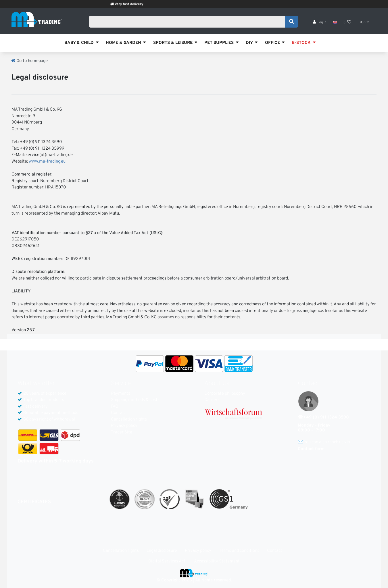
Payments (121, 394)
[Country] (335, 23)
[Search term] (189, 22)
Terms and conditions (239, 551)
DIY (249, 43)
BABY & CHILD (79, 43)
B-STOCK (301, 43)
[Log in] (320, 23)
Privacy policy (124, 426)
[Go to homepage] (29, 61)
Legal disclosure (162, 551)
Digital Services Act (167, 561)
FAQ (115, 407)
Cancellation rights (129, 420)
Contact (119, 413)
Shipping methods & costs (135, 400)
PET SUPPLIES (219, 43)
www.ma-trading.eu (47, 162)
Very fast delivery (137, 4)
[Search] (292, 22)
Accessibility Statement (217, 561)
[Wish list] (347, 23)
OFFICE (272, 43)
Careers (212, 400)
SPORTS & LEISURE (173, 43)
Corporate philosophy (225, 394)
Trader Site (122, 432)
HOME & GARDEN (123, 43)
